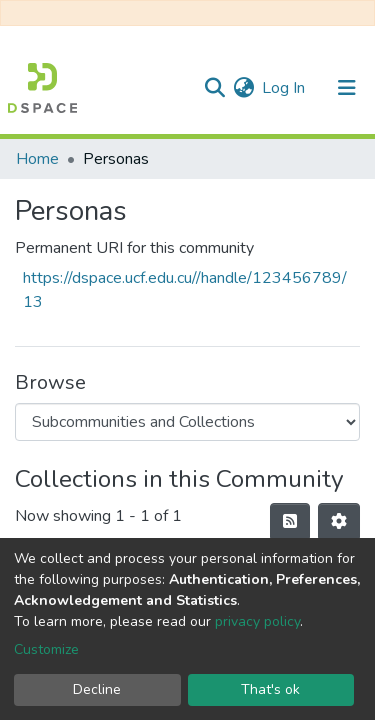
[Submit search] (214, 88)
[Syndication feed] (290, 522)
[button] (243, 88)
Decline (97, 689)
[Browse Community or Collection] (187, 422)
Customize (46, 649)
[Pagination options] (339, 522)
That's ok (270, 689)
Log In (284, 88)
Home (37, 159)
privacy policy (257, 621)
